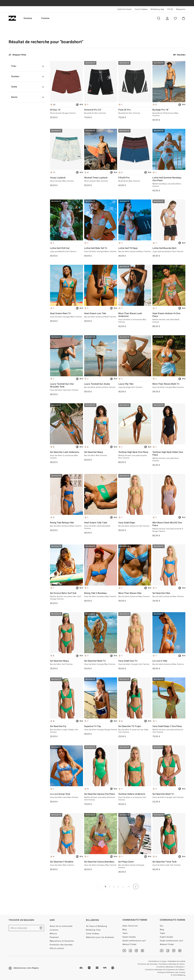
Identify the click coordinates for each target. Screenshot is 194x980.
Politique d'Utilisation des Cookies (171, 972)
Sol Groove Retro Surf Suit (66, 596)
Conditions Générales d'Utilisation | (171, 967)
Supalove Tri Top (101, 728)
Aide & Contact (124, 9)
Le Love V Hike (169, 663)
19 (129, 887)
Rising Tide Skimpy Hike (66, 524)
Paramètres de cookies (177, 961)
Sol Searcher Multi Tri (101, 663)
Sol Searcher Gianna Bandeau (101, 864)
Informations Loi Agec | (158, 961)
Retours (53, 934)
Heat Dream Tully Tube (101, 526)
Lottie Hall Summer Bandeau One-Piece (169, 182)
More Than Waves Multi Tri (169, 386)
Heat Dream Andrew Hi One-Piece (169, 318)
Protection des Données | (148, 964)
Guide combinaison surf (134, 941)
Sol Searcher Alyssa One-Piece (101, 797)
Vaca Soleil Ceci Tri (135, 663)
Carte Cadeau (141, 9)
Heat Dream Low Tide (101, 315)
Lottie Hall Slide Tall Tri (101, 250)
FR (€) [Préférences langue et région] (170, 9)
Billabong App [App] (157, 9)
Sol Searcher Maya (101, 454)
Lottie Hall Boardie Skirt (169, 250)
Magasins (181, 9)
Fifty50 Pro (135, 179)
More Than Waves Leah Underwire (135, 318)
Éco (162, 926)
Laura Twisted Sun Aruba (101, 386)
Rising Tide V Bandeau (101, 595)
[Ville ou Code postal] (26, 928)
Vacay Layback (66, 179)
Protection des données (61, 945)
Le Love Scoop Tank (66, 796)
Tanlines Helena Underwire (135, 797)
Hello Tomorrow (130, 926)
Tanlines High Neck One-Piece (135, 455)
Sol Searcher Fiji (66, 729)
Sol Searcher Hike (169, 595)
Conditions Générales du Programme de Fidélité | (165, 970)
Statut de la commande (61, 926)
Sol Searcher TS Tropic (135, 729)
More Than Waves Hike (135, 595)
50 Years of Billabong (97, 926)
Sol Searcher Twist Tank (169, 864)
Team (125, 933)
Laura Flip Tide (135, 386)
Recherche (159, 18)
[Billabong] (12, 18)
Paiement (54, 937)
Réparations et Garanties (62, 941)
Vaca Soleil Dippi (135, 524)
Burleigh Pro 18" (169, 113)
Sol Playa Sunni (135, 865)
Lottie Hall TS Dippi (135, 250)
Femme (45, 18)
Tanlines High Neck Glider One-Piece (169, 457)
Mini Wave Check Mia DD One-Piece (169, 527)
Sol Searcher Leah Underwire (66, 455)
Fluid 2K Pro (135, 112)
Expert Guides (129, 937)
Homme (28, 18)
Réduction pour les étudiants (100, 937)
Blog (125, 930)
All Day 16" (66, 112)
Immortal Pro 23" (101, 112)
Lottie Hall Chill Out (66, 250)
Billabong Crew (93, 930)
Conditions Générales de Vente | (172, 964)
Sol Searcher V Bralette (66, 864)
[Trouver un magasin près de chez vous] (41, 928)
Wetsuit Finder (130, 944)
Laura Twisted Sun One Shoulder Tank (66, 387)
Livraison (54, 930)
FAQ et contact (57, 948)
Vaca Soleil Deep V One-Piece (169, 729)
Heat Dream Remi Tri (66, 315)
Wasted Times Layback (101, 179)
